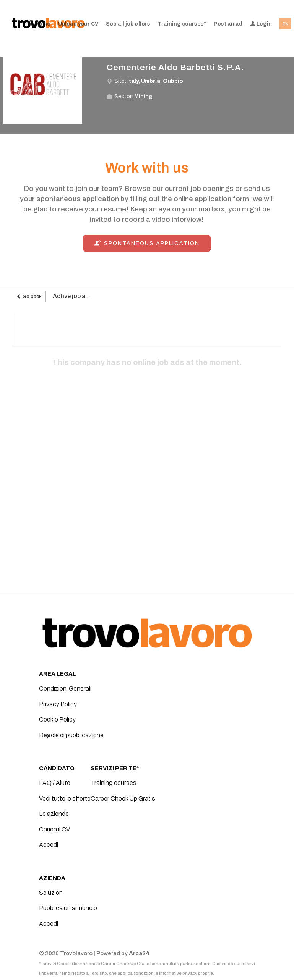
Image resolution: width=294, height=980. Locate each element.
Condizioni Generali (65, 689)
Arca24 (139, 953)
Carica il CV (54, 829)
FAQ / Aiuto (55, 783)
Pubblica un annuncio (68, 908)
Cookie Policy (57, 719)
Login (261, 24)
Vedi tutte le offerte (65, 798)
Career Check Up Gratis (123, 798)
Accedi (49, 845)
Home (43, 24)
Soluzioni (51, 893)
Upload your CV (78, 24)
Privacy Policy (58, 704)
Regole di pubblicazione (71, 735)
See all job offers (128, 24)
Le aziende (54, 814)
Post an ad (228, 24)
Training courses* (182, 24)
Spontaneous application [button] (147, 243)
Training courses (114, 783)
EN (285, 24)
